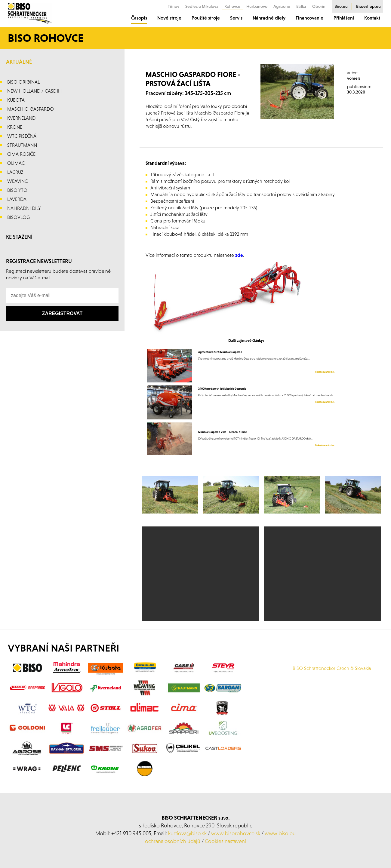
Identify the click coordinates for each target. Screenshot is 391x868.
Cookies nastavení (225, 841)
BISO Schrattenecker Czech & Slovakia (332, 668)
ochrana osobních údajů (173, 841)
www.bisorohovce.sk (236, 833)
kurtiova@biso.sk (187, 833)
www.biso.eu (280, 833)
